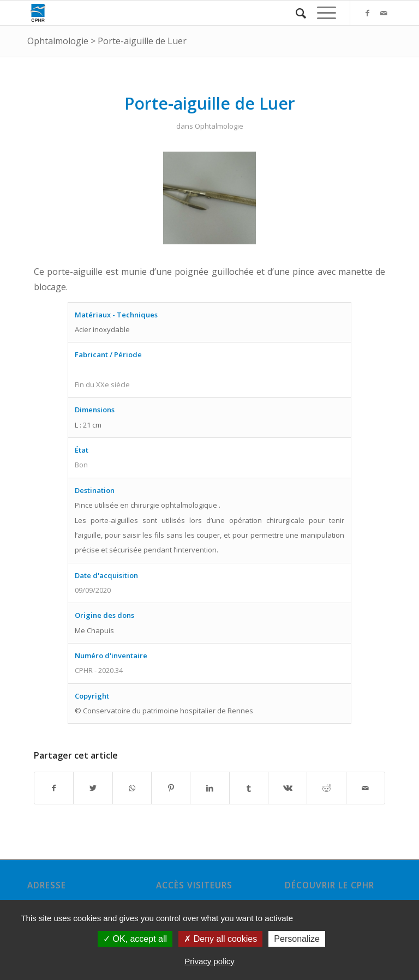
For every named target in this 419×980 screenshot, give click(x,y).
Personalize (297, 939)
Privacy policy (209, 961)
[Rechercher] (295, 13)
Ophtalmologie (58, 41)
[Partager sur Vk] (288, 788)
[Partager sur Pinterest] (171, 788)
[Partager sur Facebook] (54, 788)
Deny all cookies (220, 939)
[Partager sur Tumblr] (249, 788)
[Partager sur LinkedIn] (209, 788)
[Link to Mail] (384, 13)
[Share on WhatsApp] (132, 788)
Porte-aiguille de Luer (142, 41)
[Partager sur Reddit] (326, 788)
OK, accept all (135, 939)
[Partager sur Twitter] (93, 788)
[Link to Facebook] (367, 13)
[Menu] (321, 13)
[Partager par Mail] (366, 788)
